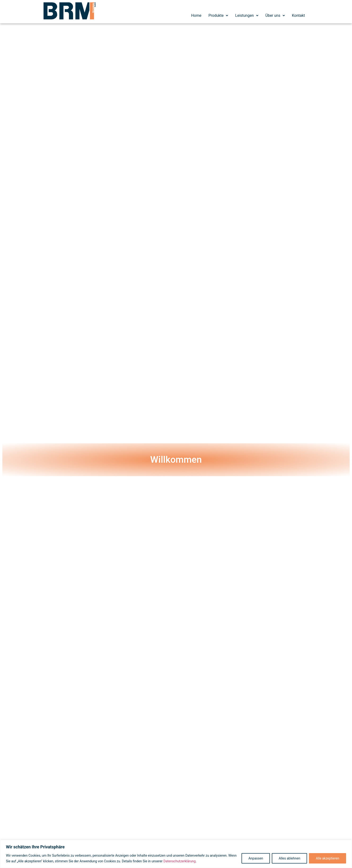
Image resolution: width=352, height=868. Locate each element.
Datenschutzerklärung (180, 861)
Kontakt (298, 15)
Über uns (275, 15)
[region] (176, 854)
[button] (218, 16)
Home (196, 15)
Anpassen (256, 858)
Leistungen (247, 15)
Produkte (218, 15)
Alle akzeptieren (328, 858)
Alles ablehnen (289, 858)
